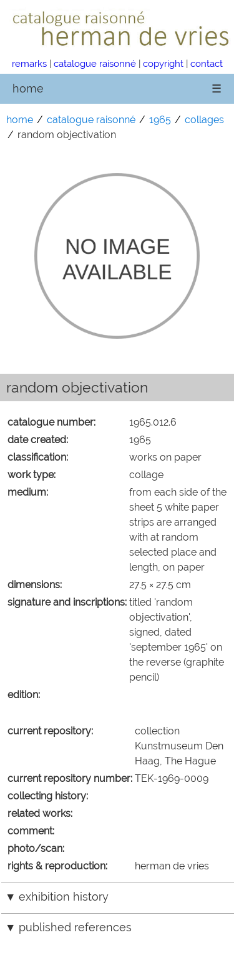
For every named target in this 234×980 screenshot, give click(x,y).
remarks (29, 63)
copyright (163, 63)
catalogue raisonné (95, 63)
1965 (160, 120)
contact (207, 63)
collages (204, 120)
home (28, 88)
